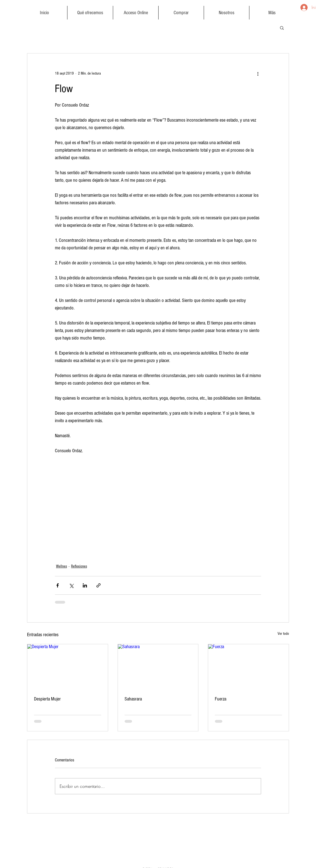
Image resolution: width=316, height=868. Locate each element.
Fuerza (221, 699)
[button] (90, 13)
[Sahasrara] (158, 667)
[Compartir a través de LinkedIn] (85, 585)
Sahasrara (133, 699)
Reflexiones (79, 566)
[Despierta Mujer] (68, 667)
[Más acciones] (258, 73)
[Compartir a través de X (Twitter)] (71, 585)
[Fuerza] (248, 667)
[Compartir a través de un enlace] (99, 585)
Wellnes (61, 566)
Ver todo (283, 634)
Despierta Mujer (47, 699)
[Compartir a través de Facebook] (58, 585)
